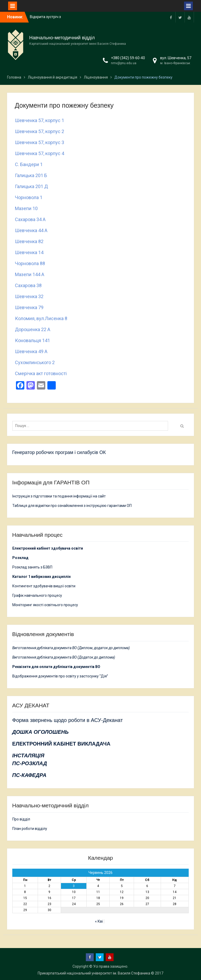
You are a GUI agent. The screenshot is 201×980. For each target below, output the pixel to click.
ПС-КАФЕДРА (29, 775)
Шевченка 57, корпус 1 (40, 120)
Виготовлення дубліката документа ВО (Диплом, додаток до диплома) (71, 648)
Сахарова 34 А (30, 219)
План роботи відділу (30, 829)
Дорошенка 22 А (33, 329)
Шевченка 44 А (32, 230)
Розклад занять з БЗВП (32, 567)
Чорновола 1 (29, 197)
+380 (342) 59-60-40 (128, 58)
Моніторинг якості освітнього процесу (45, 605)
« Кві (99, 921)
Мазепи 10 (26, 208)
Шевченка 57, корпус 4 (40, 153)
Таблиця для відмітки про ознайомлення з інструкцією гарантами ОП (72, 506)
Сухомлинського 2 (35, 362)
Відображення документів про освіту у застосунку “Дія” (60, 676)
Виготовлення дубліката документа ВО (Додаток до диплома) (64, 657)
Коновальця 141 (33, 340)
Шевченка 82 (29, 241)
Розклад (20, 558)
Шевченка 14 (30, 252)
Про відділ (21, 819)
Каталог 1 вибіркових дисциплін (41, 577)
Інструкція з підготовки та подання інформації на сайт (59, 496)
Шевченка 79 (29, 307)
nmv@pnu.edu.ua (124, 63)
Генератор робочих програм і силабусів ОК (59, 452)
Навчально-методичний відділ (62, 38)
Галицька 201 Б (31, 175)
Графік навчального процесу (37, 595)
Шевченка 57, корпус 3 (40, 142)
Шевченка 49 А (31, 351)
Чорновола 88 (31, 263)
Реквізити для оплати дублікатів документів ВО (56, 667)
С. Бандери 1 (29, 164)
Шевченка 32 (29, 296)
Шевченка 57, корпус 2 (40, 131)
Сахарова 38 (28, 285)
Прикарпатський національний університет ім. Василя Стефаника (94, 973)
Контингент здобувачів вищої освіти (44, 586)
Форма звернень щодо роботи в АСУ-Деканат (68, 720)
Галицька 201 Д (31, 186)
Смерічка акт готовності (41, 373)
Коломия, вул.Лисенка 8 (41, 318)
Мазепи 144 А (31, 274)
